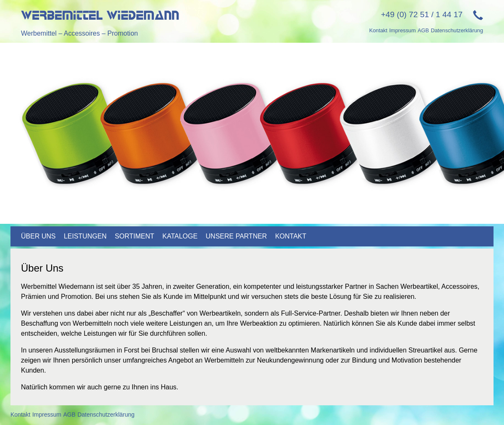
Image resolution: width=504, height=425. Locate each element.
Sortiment (135, 236)
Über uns (38, 236)
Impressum (402, 30)
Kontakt (378, 30)
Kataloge (180, 236)
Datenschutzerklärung (457, 30)
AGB (423, 30)
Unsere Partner (236, 236)
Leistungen (85, 236)
